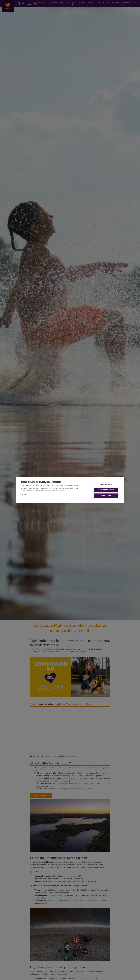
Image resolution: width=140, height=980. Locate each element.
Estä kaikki (106, 496)
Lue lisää (24, 494)
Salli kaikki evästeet (106, 490)
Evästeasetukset (106, 484)
